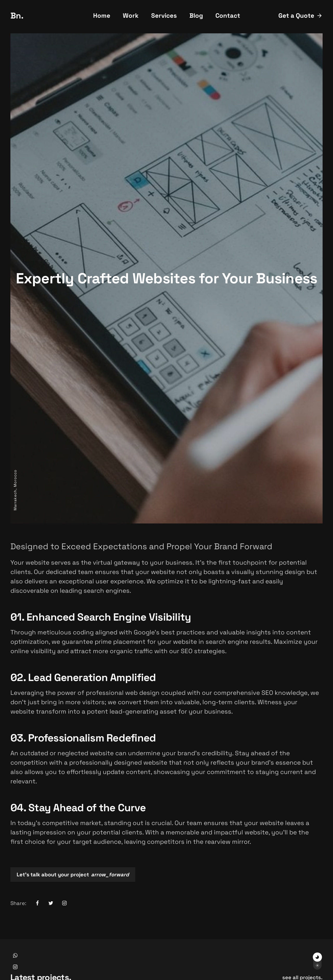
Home (102, 15)
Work (131, 15)
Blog (196, 15)
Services (164, 15)
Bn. (17, 16)
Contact (228, 15)
